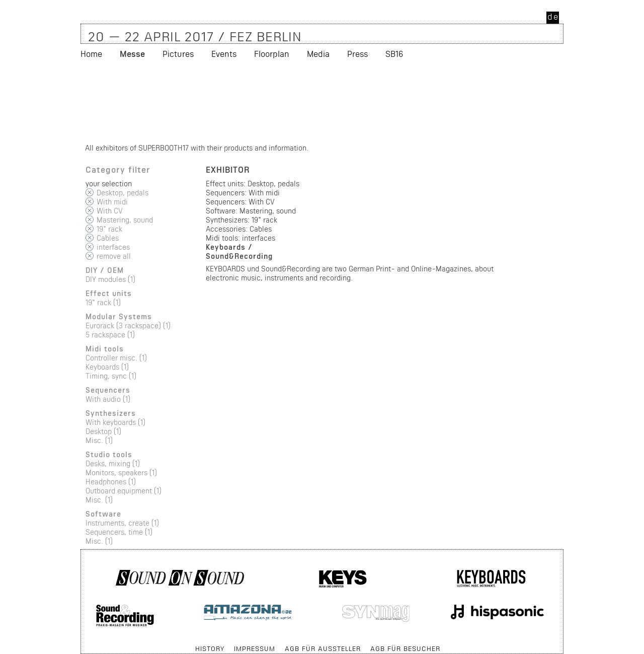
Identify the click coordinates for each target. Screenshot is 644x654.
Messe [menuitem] (132, 54)
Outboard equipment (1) (124, 491)
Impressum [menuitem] (255, 648)
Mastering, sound (125, 220)
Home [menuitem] (91, 54)
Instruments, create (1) (122, 523)
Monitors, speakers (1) (121, 473)
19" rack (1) (103, 302)
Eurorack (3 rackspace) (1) (128, 325)
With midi (112, 202)
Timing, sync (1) (111, 376)
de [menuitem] (553, 16)
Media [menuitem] (318, 54)
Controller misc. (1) (116, 358)
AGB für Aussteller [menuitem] (323, 648)
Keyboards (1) (107, 367)
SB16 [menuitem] (394, 54)
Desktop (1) (103, 431)
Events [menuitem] (224, 54)
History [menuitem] (210, 648)
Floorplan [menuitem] (272, 54)
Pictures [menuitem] (178, 54)
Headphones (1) (111, 482)
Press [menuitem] (357, 54)
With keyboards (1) (115, 422)
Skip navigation (81, 644)
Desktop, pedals (123, 193)
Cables (108, 238)
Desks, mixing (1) (113, 463)
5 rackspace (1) (110, 335)
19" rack (109, 229)
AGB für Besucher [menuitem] (405, 648)
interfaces (113, 247)
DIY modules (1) (110, 279)
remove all (114, 256)
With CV (110, 211)
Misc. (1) (99, 440)
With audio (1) (108, 399)
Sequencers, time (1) (119, 532)
